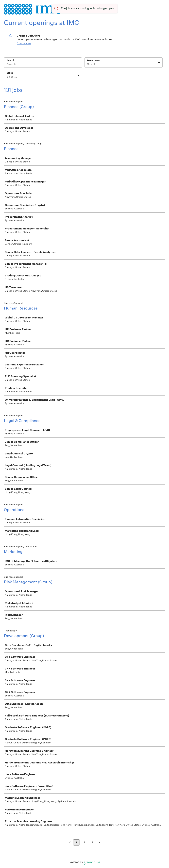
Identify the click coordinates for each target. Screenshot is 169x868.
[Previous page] (70, 843)
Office (10, 73)
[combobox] (87, 64)
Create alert (24, 43)
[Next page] (99, 843)
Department (94, 60)
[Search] (43, 65)
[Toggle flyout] (159, 63)
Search (10, 60)
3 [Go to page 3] (93, 842)
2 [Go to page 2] (84, 842)
